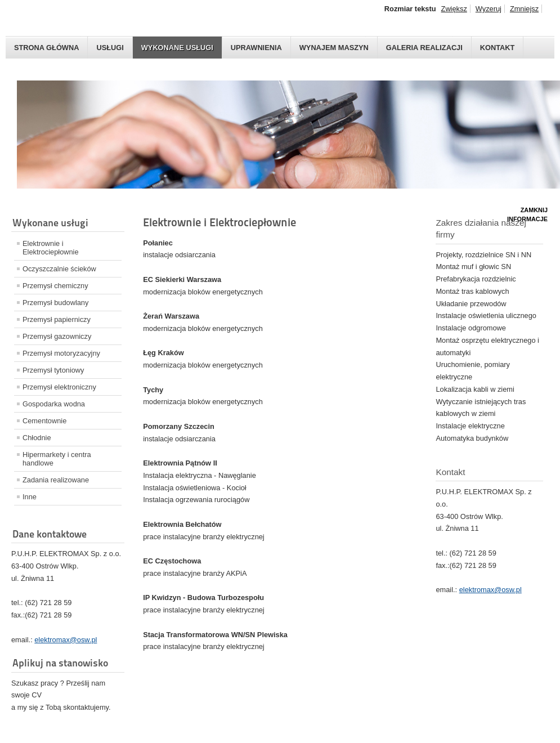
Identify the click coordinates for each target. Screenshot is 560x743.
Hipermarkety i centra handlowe (57, 459)
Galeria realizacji (424, 48)
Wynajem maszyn (334, 48)
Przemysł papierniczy (57, 319)
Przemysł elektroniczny (59, 387)
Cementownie (44, 421)
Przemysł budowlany (55, 303)
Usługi (110, 48)
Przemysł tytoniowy (53, 370)
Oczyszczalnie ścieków (59, 269)
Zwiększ (454, 9)
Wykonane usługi (177, 48)
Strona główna (46, 48)
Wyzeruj (489, 9)
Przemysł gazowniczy (57, 336)
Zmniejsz (524, 9)
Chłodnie (37, 438)
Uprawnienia (256, 48)
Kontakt (498, 48)
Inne (30, 497)
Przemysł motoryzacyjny (61, 353)
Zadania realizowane (56, 480)
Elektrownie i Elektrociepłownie (51, 248)
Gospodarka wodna (54, 404)
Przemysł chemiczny (55, 286)
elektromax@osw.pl (66, 640)
